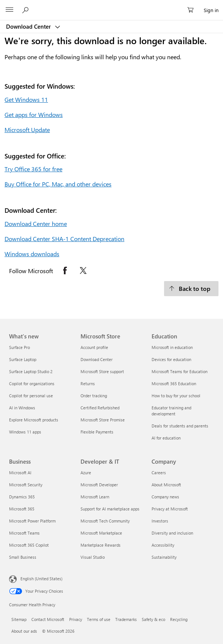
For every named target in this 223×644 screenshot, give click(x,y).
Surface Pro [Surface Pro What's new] (19, 347)
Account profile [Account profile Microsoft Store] (94, 347)
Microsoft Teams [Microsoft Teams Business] (24, 533)
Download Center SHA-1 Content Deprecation (64, 239)
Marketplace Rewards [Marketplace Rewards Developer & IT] (101, 545)
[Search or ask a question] (26, 10)
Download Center (29, 26)
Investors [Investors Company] (160, 521)
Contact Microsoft (48, 619)
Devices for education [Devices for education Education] (171, 359)
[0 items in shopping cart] (193, 10)
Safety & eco (153, 619)
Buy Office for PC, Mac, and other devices (58, 184)
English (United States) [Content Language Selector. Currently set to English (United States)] (41, 579)
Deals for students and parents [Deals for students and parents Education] (180, 426)
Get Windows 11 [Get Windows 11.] (26, 99)
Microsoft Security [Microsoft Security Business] (26, 485)
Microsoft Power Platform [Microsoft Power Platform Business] (32, 521)
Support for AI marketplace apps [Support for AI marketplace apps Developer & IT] (110, 509)
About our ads (24, 631)
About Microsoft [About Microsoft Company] (166, 485)
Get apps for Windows (34, 115)
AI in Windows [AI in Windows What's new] (22, 408)
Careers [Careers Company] (159, 473)
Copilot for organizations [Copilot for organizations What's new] (32, 383)
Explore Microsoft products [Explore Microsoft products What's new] (34, 420)
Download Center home (36, 224)
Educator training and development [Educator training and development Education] (171, 411)
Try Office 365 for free (33, 169)
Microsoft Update (27, 130)
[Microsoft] (111, 6)
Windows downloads (32, 254)
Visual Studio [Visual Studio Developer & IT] (93, 557)
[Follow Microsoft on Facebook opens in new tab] (65, 271)
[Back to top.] (191, 289)
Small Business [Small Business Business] (23, 557)
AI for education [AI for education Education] (166, 438)
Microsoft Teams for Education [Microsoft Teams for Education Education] (180, 371)
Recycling (179, 619)
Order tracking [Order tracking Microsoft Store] (94, 396)
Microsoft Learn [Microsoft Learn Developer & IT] (95, 497)
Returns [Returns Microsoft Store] (88, 383)
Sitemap (19, 619)
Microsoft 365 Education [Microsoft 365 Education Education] (174, 383)
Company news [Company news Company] (165, 497)
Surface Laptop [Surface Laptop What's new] (23, 359)
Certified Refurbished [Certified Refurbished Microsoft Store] (100, 408)
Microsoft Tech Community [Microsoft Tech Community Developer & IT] (105, 521)
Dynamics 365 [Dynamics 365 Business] (22, 497)
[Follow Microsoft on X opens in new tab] (83, 271)
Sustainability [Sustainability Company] (164, 557)
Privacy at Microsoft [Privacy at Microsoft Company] (170, 509)
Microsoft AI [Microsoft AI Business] (20, 473)
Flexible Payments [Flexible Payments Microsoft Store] (97, 432)
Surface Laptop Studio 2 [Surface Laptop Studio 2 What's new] (31, 371)
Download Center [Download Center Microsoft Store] (97, 359)
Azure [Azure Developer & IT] (86, 473)
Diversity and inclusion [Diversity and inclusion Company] (172, 533)
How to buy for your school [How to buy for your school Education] (176, 396)
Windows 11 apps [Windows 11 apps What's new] (25, 432)
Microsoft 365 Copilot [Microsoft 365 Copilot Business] (29, 545)
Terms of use (99, 619)
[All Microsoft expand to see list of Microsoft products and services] (9, 10)
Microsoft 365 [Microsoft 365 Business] (22, 509)
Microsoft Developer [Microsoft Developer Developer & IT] (99, 485)
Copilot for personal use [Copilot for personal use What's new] (31, 396)
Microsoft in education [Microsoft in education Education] (172, 347)
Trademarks (126, 619)
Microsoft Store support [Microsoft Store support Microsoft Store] (102, 371)
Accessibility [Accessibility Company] (163, 545)
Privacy (76, 619)
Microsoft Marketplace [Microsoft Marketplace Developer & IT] (101, 533)
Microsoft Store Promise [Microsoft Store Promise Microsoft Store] (103, 420)
